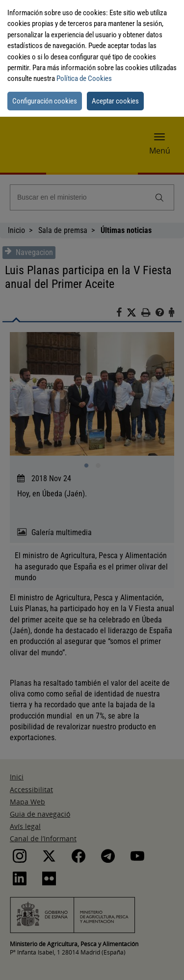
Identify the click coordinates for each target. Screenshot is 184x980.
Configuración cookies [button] (45, 101)
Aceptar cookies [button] (115, 101)
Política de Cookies (84, 78)
